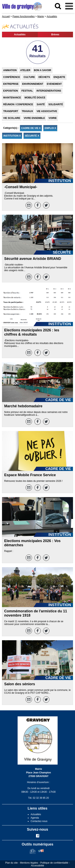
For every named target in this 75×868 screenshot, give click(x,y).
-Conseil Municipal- (21, 187)
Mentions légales (29, 863)
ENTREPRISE (11, 84)
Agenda (35, 818)
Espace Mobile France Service (30, 475)
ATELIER (25, 70)
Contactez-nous (39, 821)
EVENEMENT (54, 84)
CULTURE (29, 77)
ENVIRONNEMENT (33, 84)
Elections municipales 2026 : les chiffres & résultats (32, 332)
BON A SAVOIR (43, 70)
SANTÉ (41, 104)
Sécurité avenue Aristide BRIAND (33, 259)
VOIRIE (53, 118)
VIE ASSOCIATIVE (47, 111)
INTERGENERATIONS (49, 91)
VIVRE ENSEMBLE (34, 118)
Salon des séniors (20, 684)
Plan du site (11, 863)
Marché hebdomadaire (23, 406)
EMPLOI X (50, 128)
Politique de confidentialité (54, 863)
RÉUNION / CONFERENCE (18, 104)
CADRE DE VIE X (31, 128)
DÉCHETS (44, 77)
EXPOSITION (10, 91)
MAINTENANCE (12, 98)
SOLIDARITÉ (56, 104)
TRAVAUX (27, 111)
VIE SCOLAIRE (12, 118)
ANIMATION (10, 70)
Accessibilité (37, 866)
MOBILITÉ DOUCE (35, 98)
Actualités (20, 35)
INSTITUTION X (12, 136)
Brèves (55, 35)
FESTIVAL (27, 91)
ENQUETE (59, 77)
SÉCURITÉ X (32, 136)
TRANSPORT (11, 111)
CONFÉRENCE (12, 77)
